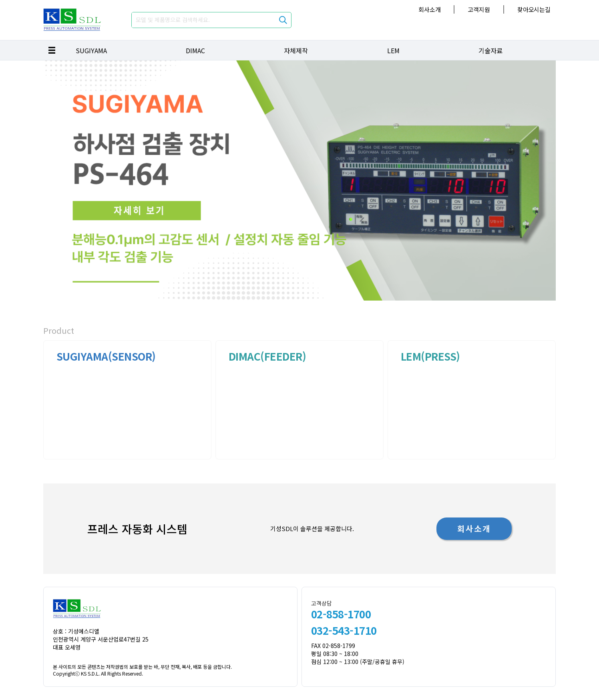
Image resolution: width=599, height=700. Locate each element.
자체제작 (296, 50)
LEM (393, 50)
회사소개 (429, 9)
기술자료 (490, 50)
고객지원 (479, 9)
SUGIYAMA (91, 50)
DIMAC (195, 50)
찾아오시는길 (534, 9)
